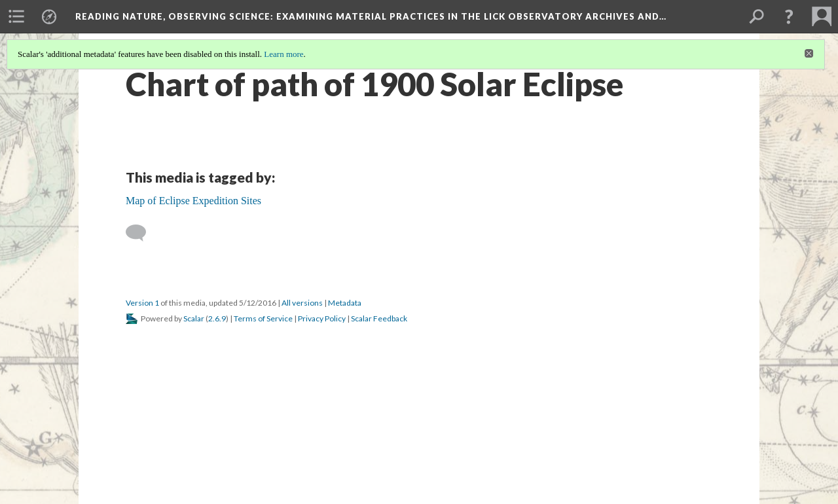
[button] (789, 16)
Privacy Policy (322, 318)
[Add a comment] (142, 233)
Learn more (283, 54)
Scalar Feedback (379, 318)
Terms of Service (263, 318)
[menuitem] (16, 16)
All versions (302, 303)
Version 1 (142, 303)
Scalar (194, 318)
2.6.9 (217, 318)
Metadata (345, 303)
